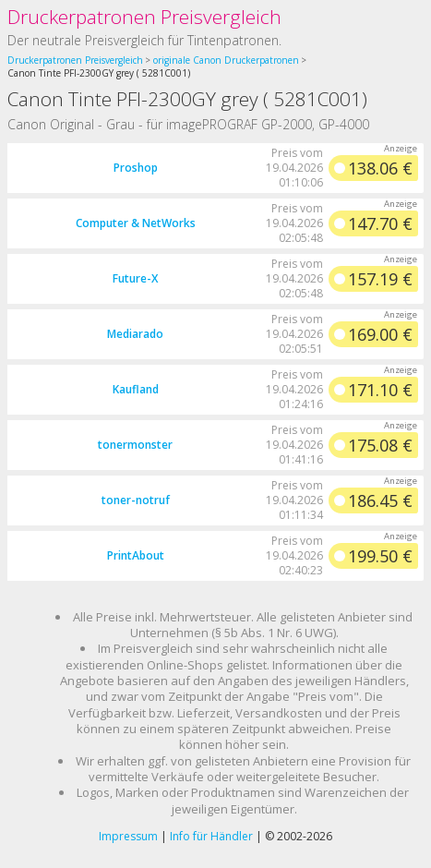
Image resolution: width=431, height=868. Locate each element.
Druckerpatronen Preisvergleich (144, 17)
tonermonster (135, 445)
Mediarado (135, 334)
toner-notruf (136, 500)
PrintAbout (136, 555)
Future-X (135, 278)
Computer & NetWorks (136, 223)
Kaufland (136, 389)
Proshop (136, 168)
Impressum (128, 836)
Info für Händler (211, 836)
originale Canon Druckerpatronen (226, 60)
